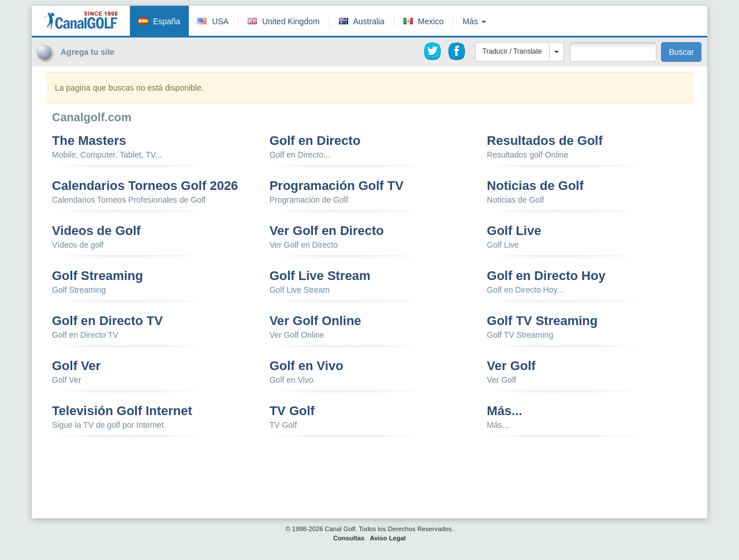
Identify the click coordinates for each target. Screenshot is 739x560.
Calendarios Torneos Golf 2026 (145, 186)
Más (474, 21)
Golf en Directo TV (107, 321)
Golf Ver (76, 366)
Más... (504, 411)
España (167, 21)
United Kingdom (291, 21)
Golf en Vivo (307, 366)
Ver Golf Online (316, 321)
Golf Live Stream (320, 276)
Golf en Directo (315, 141)
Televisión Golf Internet (122, 411)
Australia (368, 21)
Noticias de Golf (535, 186)
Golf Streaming (98, 276)
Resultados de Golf (544, 141)
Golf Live (514, 231)
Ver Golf (511, 366)
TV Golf (292, 411)
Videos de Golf (96, 231)
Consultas (349, 538)
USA (220, 21)
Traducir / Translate (512, 51)
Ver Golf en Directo (327, 231)
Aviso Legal (388, 538)
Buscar (681, 52)
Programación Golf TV (337, 186)
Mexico (431, 21)
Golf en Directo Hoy (546, 276)
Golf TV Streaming (542, 321)
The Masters (89, 141)
